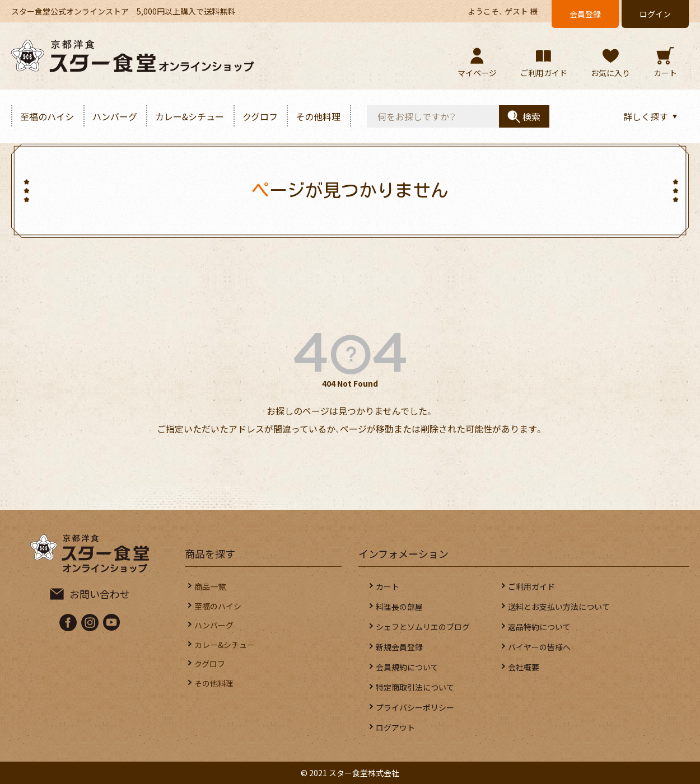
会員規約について (407, 667)
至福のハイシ (47, 116)
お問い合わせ (100, 594)
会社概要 (524, 667)
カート (388, 586)
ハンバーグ (115, 116)
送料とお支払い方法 (559, 607)
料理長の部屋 (399, 607)
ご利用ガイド (531, 586)
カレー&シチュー (190, 116)
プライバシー (415, 707)
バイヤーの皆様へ (539, 647)
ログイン (655, 14)
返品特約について (539, 627)
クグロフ (260, 116)
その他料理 (318, 116)
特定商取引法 (415, 687)
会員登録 (585, 14)
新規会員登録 (399, 647)
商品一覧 (218, 586)
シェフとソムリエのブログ (423, 627)
